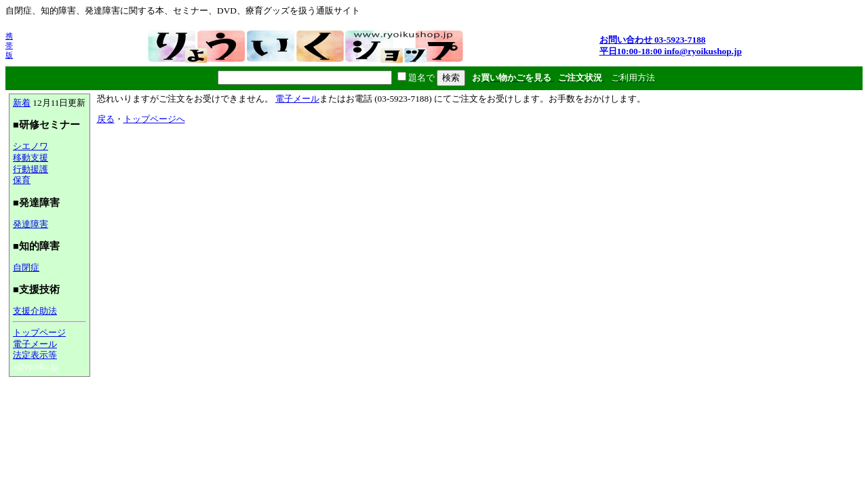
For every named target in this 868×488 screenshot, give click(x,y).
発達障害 (31, 224)
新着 (22, 103)
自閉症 (26, 267)
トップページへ (154, 119)
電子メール (35, 344)
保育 (22, 180)
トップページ (39, 332)
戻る (106, 119)
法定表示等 (35, 355)
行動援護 (31, 169)
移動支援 (31, 158)
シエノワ (31, 146)
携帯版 (9, 45)
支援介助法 (35, 311)
